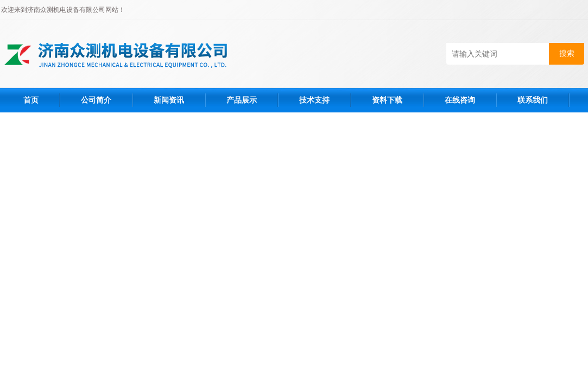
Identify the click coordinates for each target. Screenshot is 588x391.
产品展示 (242, 100)
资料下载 (387, 100)
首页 (31, 100)
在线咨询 (460, 100)
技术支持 (314, 100)
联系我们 (533, 100)
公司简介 (96, 100)
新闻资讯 (169, 100)
